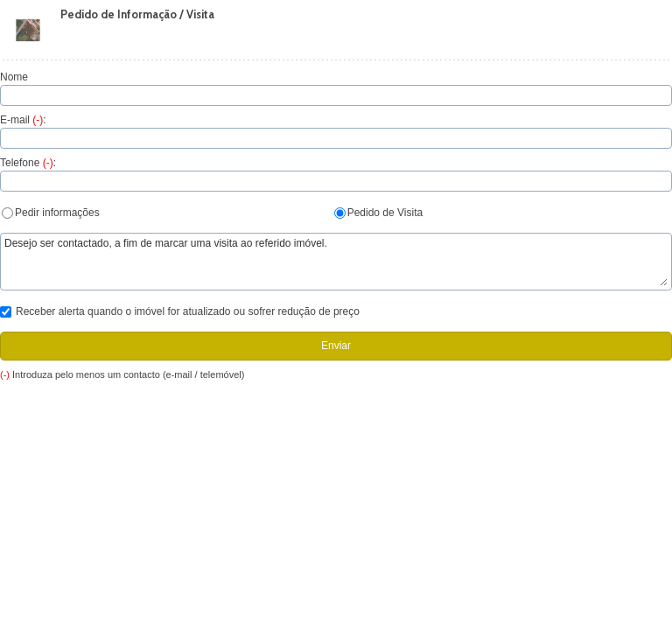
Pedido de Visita (379, 213)
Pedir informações (51, 213)
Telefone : (28, 163)
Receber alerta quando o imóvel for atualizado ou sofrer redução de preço (180, 311)
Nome (14, 77)
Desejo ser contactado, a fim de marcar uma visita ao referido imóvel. (336, 262)
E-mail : (23, 120)
